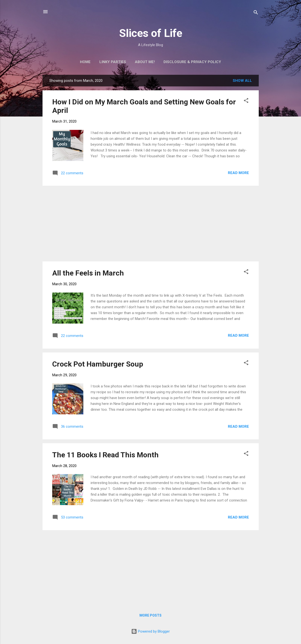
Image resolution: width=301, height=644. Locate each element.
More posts (150, 615)
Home (85, 62)
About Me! (145, 62)
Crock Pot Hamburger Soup (98, 364)
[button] (246, 101)
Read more (238, 173)
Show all (242, 81)
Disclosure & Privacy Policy (192, 62)
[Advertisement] (151, 224)
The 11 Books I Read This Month (105, 455)
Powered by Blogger (150, 631)
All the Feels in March (88, 273)
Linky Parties (113, 62)
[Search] (256, 13)
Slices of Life (151, 33)
